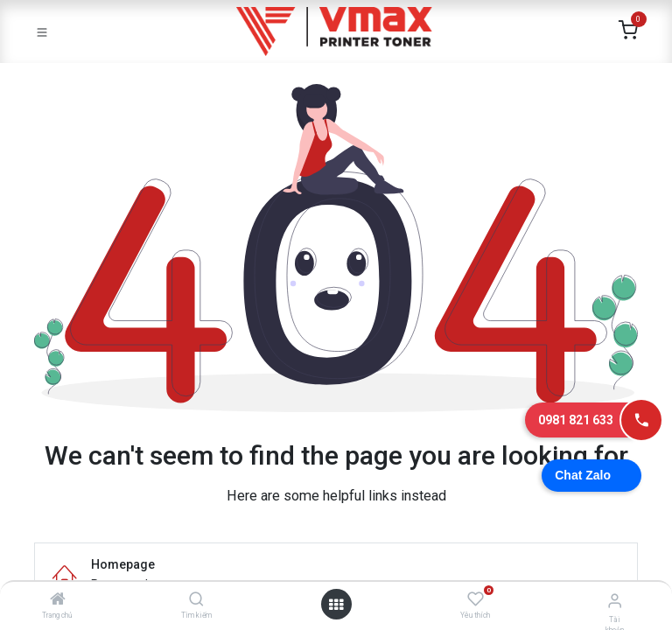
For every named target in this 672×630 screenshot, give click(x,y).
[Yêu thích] (476, 599)
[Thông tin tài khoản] (615, 601)
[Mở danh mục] (336, 605)
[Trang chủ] (58, 600)
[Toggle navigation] (42, 31)
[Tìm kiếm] (196, 600)
